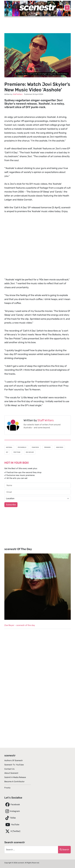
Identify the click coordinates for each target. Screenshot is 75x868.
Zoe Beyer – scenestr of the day (20, 625)
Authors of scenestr (14, 760)
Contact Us (9, 769)
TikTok (10, 818)
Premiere (47, 447)
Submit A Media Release (15, 777)
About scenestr (11, 773)
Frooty (7, 788)
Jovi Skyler (30, 452)
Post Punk (17, 452)
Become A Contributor (14, 782)
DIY (7, 452)
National (9, 447)
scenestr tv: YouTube (14, 765)
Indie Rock (60, 447)
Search (64, 850)
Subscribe (11, 505)
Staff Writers (46, 420)
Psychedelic (22, 447)
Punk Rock (35, 447)
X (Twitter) (12, 831)
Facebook (12, 805)
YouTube (12, 825)
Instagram (12, 811)
